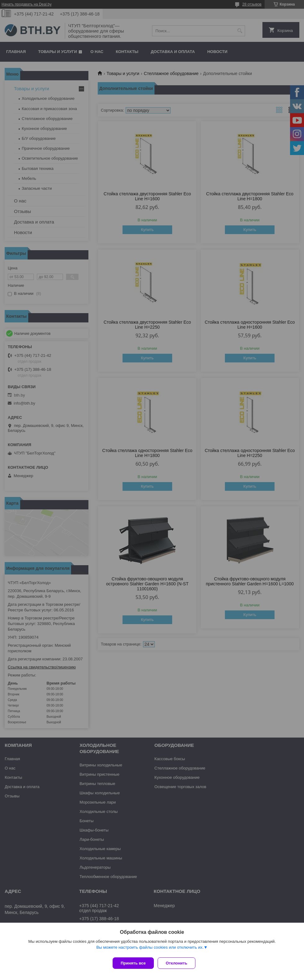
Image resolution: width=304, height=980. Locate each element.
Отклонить (179, 963)
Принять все (133, 963)
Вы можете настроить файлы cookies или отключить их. (150, 949)
